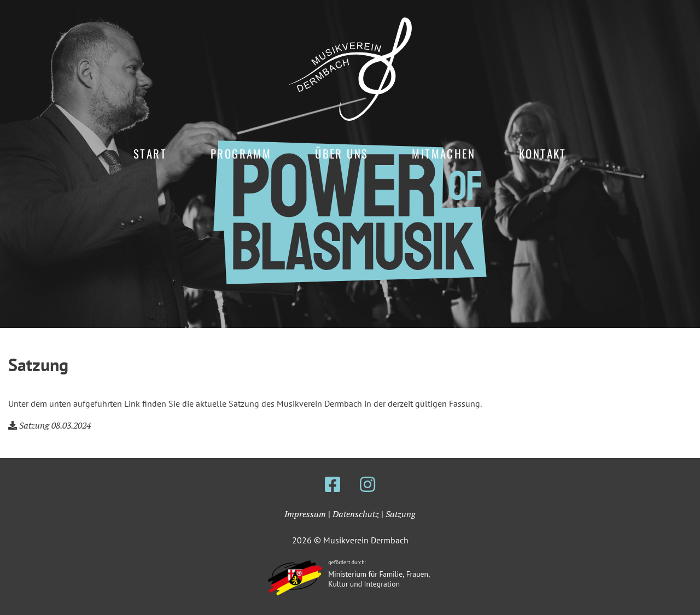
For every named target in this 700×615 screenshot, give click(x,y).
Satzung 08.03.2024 (55, 425)
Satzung (401, 514)
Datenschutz (356, 514)
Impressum (305, 514)
